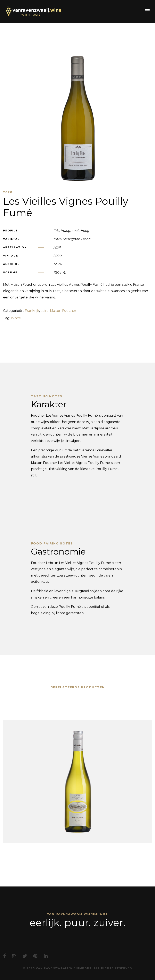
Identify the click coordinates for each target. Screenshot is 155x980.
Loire (45, 311)
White (16, 318)
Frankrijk (32, 311)
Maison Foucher (63, 311)
